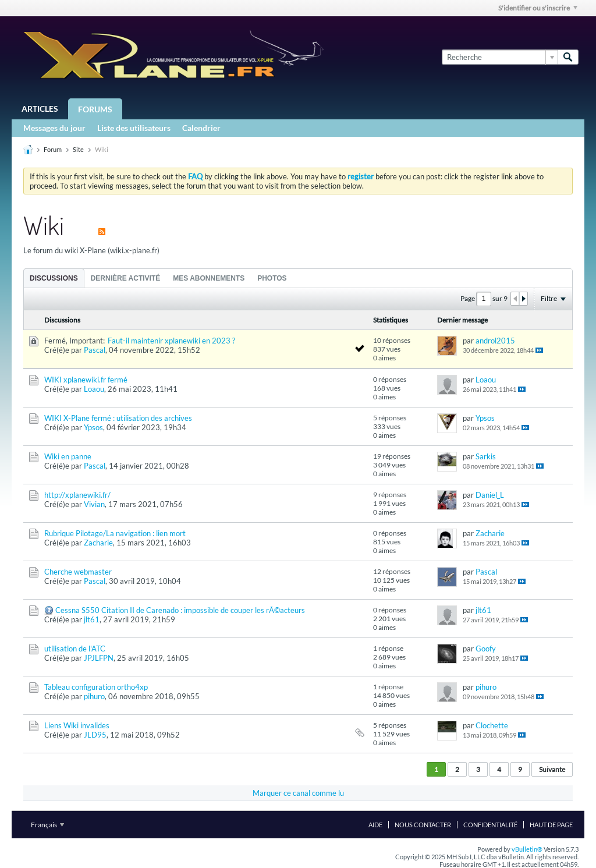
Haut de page (551, 825)
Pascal (95, 350)
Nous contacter (423, 825)
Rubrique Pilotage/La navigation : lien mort (115, 533)
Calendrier (201, 128)
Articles (40, 109)
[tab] (54, 278)
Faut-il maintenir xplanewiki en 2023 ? (171, 341)
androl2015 (495, 341)
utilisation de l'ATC (75, 649)
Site (78, 149)
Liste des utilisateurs (134, 128)
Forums (95, 109)
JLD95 (95, 735)
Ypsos (93, 427)
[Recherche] (500, 57)
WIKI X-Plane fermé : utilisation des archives (118, 418)
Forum (53, 149)
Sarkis (486, 456)
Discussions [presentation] (54, 278)
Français (47, 825)
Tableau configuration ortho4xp (96, 687)
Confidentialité (490, 825)
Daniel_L (490, 495)
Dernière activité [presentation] (126, 278)
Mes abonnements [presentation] (209, 278)
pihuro (94, 696)
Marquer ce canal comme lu (298, 793)
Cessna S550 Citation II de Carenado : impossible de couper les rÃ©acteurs (180, 610)
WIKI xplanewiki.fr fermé (86, 380)
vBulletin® (527, 849)
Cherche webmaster (78, 572)
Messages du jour (54, 128)
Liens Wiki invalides (77, 725)
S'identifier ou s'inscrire (538, 8)
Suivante (552, 769)
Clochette (492, 725)
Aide (375, 825)
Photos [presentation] (272, 278)
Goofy (486, 649)
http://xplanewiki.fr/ (77, 495)
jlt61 (92, 619)
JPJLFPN (99, 658)
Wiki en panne (68, 456)
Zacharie (98, 543)
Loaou (94, 389)
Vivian (94, 504)
